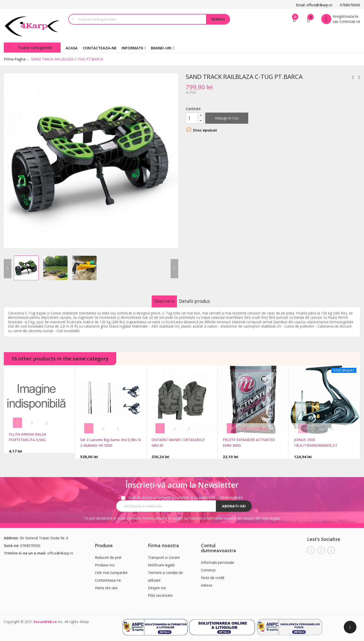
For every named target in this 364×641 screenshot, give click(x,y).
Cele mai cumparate (111, 569)
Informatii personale (218, 559)
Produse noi (105, 562)
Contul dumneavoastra (219, 545)
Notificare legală (161, 562)
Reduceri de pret (108, 554)
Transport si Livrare (164, 554)
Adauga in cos (227, 118)
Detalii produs (200, 301)
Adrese (207, 582)
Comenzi (208, 567)
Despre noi (157, 584)
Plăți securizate (160, 592)
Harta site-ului (106, 584)
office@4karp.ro (60, 550)
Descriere (159, 301)
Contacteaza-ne (108, 577)
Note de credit (213, 574)
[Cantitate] (192, 118)
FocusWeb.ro (45, 618)
